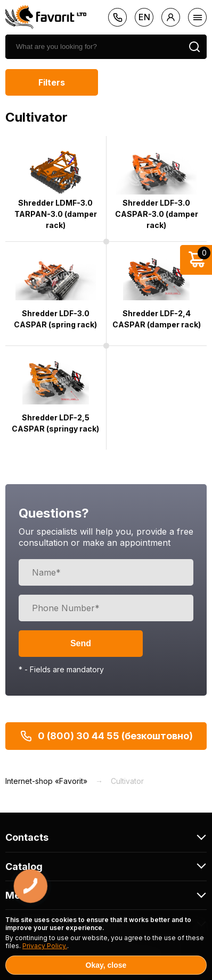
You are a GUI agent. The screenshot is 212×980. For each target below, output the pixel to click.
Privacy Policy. (45, 946)
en (144, 17)
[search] (94, 47)
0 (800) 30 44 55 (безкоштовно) (106, 736)
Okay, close (106, 965)
